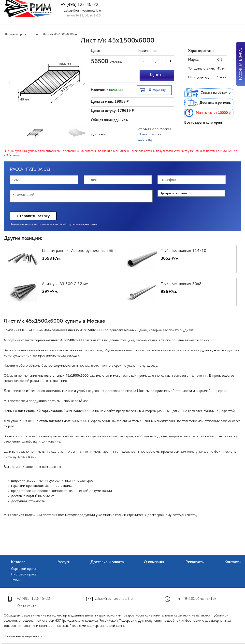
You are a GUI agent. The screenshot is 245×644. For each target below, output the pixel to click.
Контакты (233, 562)
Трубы (16, 580)
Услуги (64, 562)
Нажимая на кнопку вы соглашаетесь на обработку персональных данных (54, 224)
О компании (155, 562)
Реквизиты (195, 562)
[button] (84, 84)
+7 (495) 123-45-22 (79, 5)
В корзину (153, 90)
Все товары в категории (203, 123)
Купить (157, 75)
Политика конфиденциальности (23, 637)
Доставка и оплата (107, 562)
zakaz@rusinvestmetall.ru (83, 11)
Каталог (18, 562)
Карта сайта (26, 606)
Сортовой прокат (24, 569)
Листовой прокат (24, 574)
